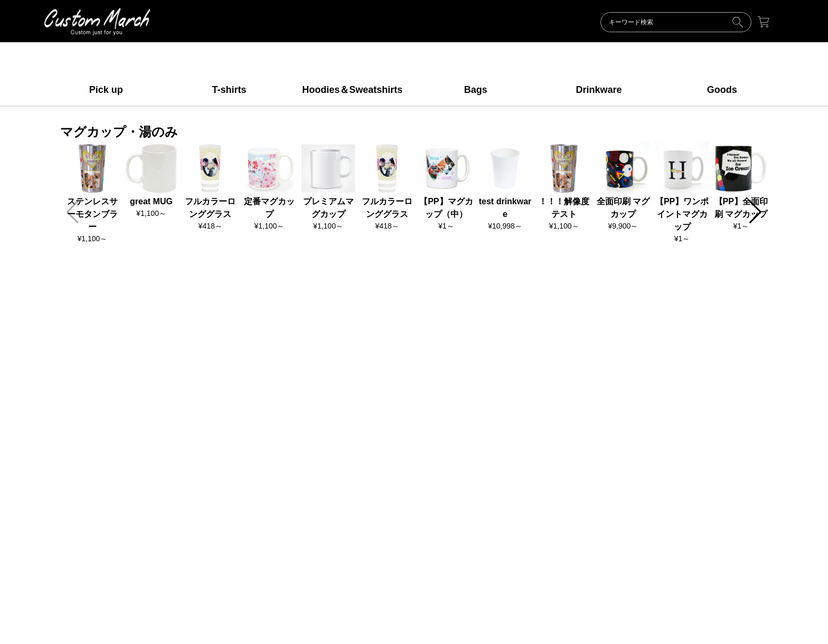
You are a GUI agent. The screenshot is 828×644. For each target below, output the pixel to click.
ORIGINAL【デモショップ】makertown (97, 22)
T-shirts (229, 90)
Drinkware (599, 90)
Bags (476, 90)
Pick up (106, 90)
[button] (755, 212)
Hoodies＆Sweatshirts (352, 90)
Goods (722, 90)
